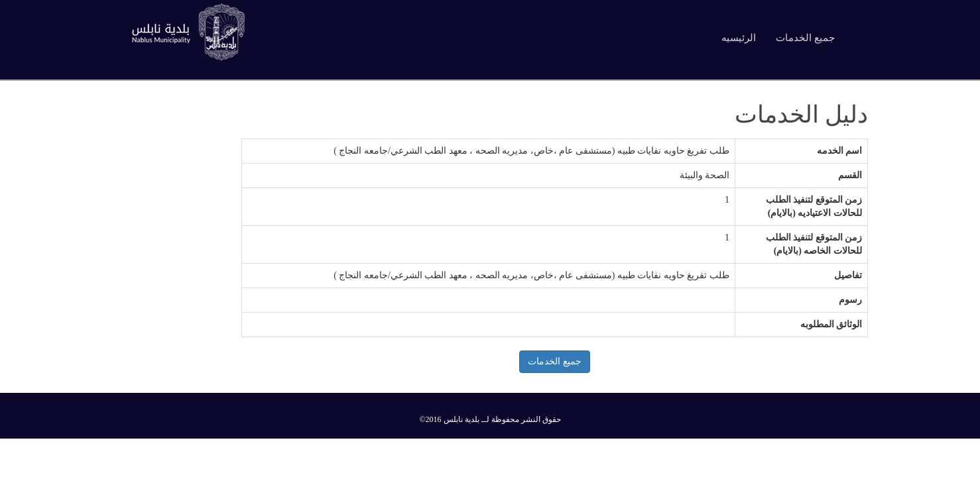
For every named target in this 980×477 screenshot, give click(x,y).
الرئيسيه (739, 38)
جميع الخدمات (805, 38)
